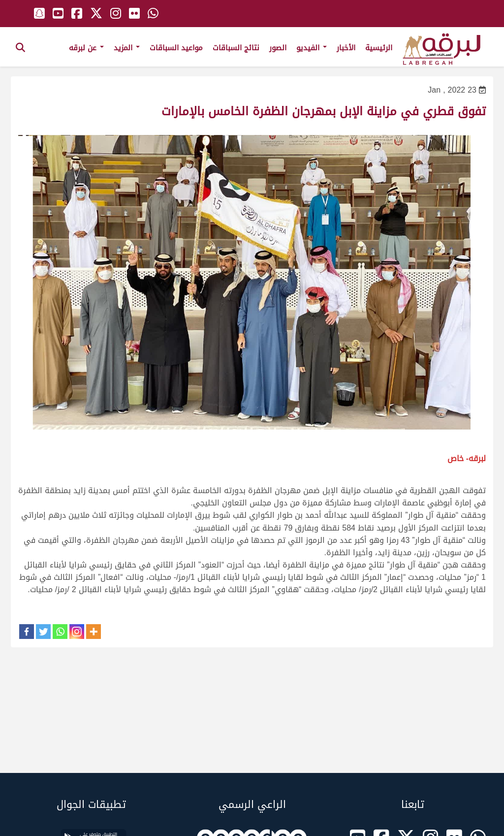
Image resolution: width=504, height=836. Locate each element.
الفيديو (312, 48)
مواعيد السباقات (176, 48)
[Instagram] (77, 632)
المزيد (127, 48)
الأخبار (346, 48)
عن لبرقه (86, 48)
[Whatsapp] (60, 632)
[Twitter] (43, 632)
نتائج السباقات (236, 48)
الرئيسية (379, 48)
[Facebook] (27, 632)
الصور (278, 48)
